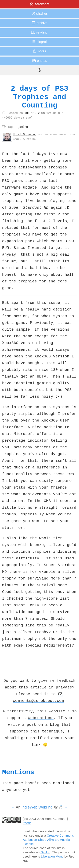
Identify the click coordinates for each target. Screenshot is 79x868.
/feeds (27, 823)
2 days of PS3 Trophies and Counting (39, 97)
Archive (39, 23)
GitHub (45, 852)
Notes (39, 51)
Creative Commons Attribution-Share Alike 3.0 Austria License (48, 840)
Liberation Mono (52, 856)
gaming (23, 127)
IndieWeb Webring (37, 807)
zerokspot (39, 4)
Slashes (39, 14)
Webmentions (41, 718)
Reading (39, 32)
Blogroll (39, 42)
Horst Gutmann (24, 134)
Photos (39, 61)
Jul (27, 113)
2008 (41, 113)
